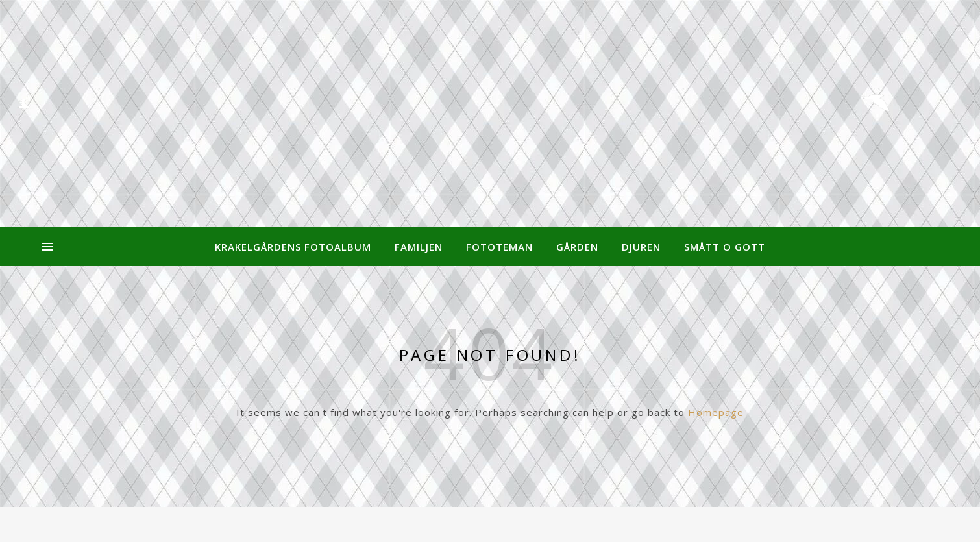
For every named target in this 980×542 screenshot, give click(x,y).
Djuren (641, 247)
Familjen (419, 247)
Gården (577, 247)
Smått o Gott (725, 247)
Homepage (716, 412)
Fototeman (499, 247)
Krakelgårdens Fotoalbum (293, 247)
